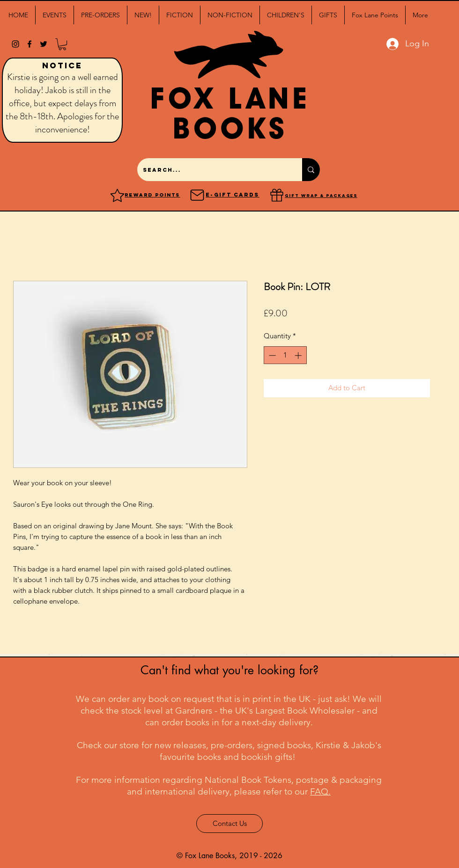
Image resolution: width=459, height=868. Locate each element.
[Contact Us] (229, 824)
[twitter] (44, 44)
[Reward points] (117, 195)
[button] (55, 15)
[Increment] (299, 355)
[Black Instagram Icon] (15, 44)
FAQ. (320, 791)
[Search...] (213, 170)
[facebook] (30, 44)
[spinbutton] (285, 355)
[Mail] (197, 195)
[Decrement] (271, 355)
